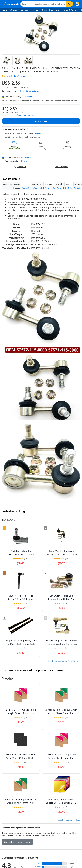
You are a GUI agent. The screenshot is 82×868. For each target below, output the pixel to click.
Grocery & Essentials (50, 10)
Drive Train (67, 188)
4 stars (38, 867)
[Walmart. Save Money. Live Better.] (11, 4)
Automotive (27, 188)
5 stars (38, 863)
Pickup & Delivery (70, 10)
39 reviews (22, 76)
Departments (10, 10)
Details (24, 161)
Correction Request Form (17, 842)
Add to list (20, 167)
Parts (59, 188)
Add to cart (41, 121)
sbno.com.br (27, 96)
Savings (35, 10)
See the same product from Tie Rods (64, 661)
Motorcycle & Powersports (44, 188)
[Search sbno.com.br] (43, 4)
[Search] (70, 4)
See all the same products (69, 820)
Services (24, 10)
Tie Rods (77, 188)
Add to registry (60, 167)
